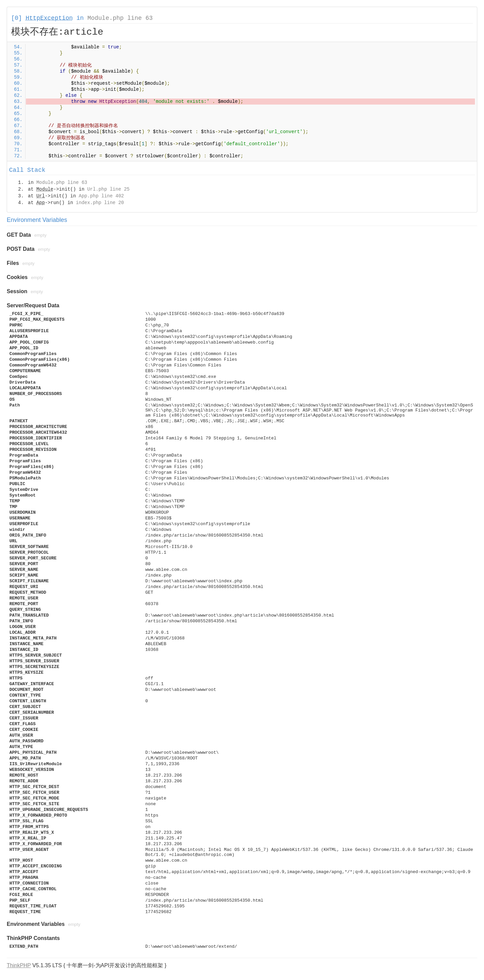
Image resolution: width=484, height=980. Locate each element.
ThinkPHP (19, 965)
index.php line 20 (100, 203)
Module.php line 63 (120, 18)
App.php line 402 (101, 196)
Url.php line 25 (108, 189)
